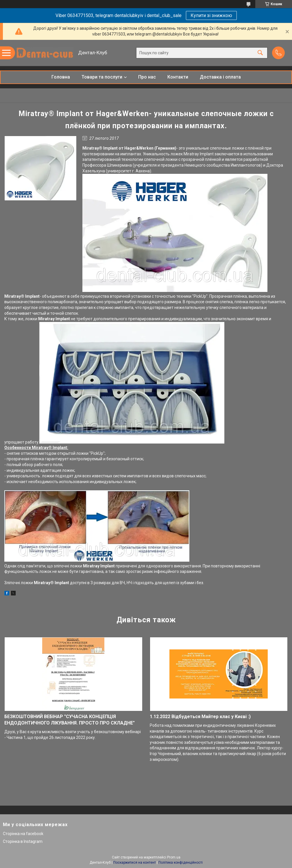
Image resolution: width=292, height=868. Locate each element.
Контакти (178, 77)
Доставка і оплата (220, 77)
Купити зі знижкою (211, 15)
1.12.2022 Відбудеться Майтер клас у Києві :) (200, 717)
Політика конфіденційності (181, 863)
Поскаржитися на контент (135, 863)
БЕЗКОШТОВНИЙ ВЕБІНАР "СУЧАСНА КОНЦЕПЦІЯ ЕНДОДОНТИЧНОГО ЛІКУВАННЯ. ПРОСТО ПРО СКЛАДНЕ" (70, 720)
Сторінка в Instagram (23, 841)
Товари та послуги (102, 77)
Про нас (147, 77)
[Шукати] (260, 53)
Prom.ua (174, 857)
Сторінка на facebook (23, 834)
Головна (61, 77)
